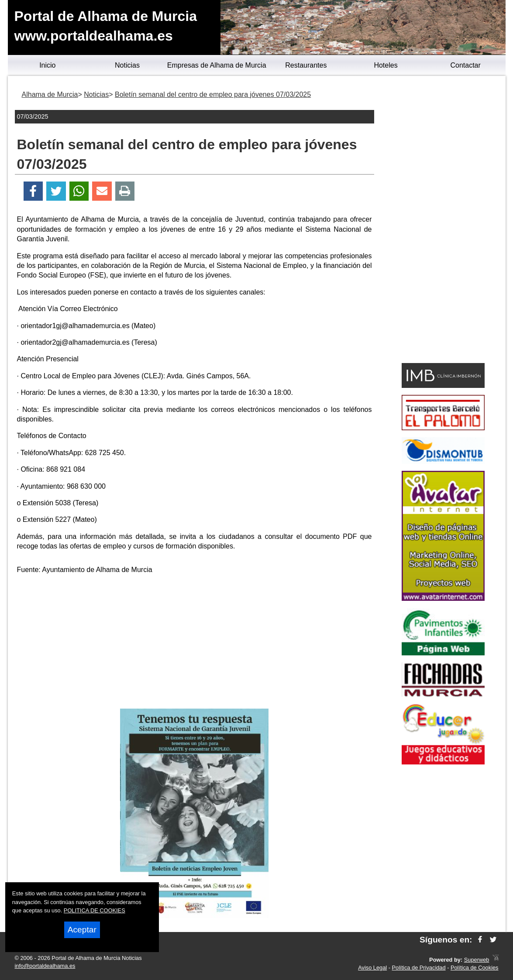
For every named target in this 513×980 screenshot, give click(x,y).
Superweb (477, 960)
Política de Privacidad (419, 968)
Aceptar (82, 930)
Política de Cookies (475, 968)
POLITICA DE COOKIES (95, 910)
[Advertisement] (194, 643)
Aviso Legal (372, 968)
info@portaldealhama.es (45, 966)
